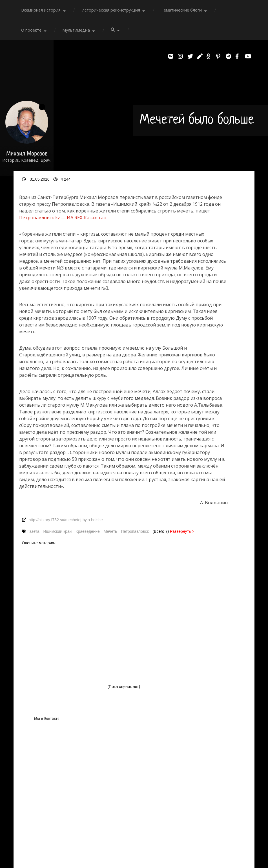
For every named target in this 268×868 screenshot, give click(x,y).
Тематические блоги (181, 10)
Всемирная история (41, 10)
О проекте (31, 30)
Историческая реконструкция (111, 10)
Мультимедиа (76, 30)
